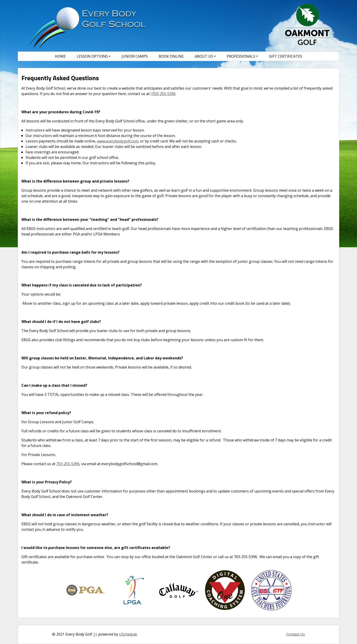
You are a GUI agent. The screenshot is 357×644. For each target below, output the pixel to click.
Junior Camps (135, 56)
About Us (204, 56)
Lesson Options (92, 56)
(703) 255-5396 (163, 94)
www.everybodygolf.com (118, 141)
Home (60, 56)
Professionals (241, 56)
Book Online (171, 56)
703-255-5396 (68, 464)
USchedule (128, 634)
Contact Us (296, 634)
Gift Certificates (286, 56)
